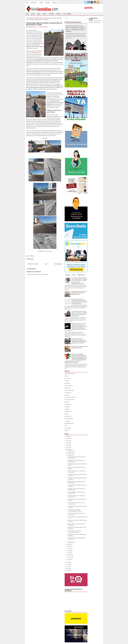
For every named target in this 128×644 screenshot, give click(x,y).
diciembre (70, 451)
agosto (69, 544)
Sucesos (68, 421)
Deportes (68, 383)
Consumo (58, 14)
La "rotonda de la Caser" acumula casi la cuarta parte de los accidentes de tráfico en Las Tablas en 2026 (79, 301)
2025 (67, 439)
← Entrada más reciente (33, 264)
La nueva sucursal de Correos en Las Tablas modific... (76, 503)
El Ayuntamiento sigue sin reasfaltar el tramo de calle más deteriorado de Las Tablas (44, 24)
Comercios (55, 3)
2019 (67, 562)
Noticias (33, 14)
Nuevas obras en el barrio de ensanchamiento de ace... (74, 532)
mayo (69, 551)
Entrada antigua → (59, 264)
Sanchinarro (68, 416)
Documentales (69, 386)
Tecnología (51, 14)
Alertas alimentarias (70, 374)
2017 (67, 566)
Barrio (39, 14)
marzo (69, 555)
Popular (68, 275)
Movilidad (36, 18)
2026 (67, 436)
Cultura (45, 14)
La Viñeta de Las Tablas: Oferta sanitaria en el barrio (79, 347)
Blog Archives (81, 275)
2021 (67, 447)
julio (69, 547)
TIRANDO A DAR (70, 423)
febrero (69, 557)
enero (69, 559)
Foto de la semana (67, 14)
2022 (67, 445)
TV (66, 426)
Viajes (67, 430)
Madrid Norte (34, 3)
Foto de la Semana (70, 400)
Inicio (27, 3)
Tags (74, 275)
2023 (67, 443)
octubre (69, 455)
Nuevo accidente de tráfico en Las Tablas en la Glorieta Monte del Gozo (79, 293)
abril (69, 553)
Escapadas (68, 393)
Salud (67, 414)
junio (69, 549)
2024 (67, 441)
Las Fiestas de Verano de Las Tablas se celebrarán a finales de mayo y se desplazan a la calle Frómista (79, 314)
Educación (48, 3)
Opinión (41, 3)
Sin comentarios (69, 419)
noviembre (70, 453)
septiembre (70, 542)
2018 (67, 564)
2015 (67, 571)
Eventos (68, 395)
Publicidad (68, 412)
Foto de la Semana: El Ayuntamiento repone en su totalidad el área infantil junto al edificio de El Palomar (79, 341)
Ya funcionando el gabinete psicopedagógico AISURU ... (75, 510)
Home (28, 18)
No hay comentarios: (43, 27)
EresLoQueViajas (70, 390)
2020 (67, 449)
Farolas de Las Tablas (71, 397)
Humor (67, 402)
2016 (67, 569)
